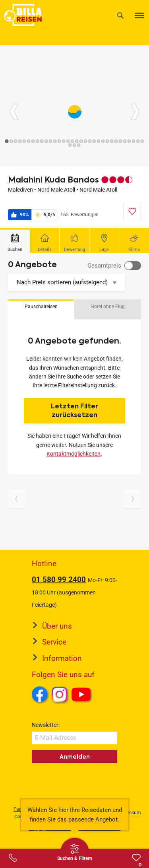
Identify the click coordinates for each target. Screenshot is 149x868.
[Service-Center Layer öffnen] (13, 858)
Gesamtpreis (104, 266)
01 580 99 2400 (59, 580)
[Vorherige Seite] (17, 499)
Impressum (129, 813)
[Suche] (120, 15)
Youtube (82, 695)
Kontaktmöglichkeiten (74, 454)
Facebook (40, 694)
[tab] (15, 241)
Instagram (60, 694)
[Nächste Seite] (132, 499)
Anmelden (75, 757)
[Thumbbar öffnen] (75, 852)
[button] (41, 309)
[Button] (14, 112)
